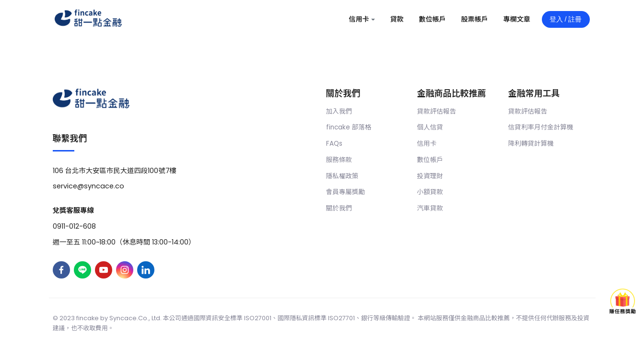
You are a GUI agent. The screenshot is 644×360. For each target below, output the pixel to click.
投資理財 (430, 176)
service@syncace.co (88, 186)
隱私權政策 (342, 176)
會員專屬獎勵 (346, 192)
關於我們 (339, 208)
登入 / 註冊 (566, 19)
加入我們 (339, 111)
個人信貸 (430, 127)
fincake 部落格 (349, 127)
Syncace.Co (128, 318)
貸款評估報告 (437, 111)
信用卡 (427, 144)
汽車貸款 (430, 208)
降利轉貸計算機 (531, 144)
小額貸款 (430, 192)
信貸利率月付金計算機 (541, 127)
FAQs (334, 144)
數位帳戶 (430, 160)
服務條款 (339, 160)
